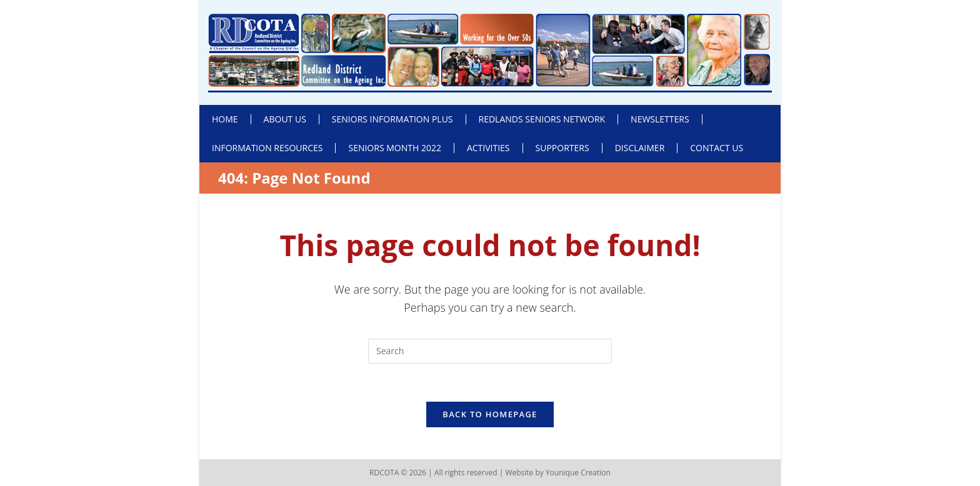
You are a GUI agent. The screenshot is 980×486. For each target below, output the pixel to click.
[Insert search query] (490, 351)
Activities (488, 148)
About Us (285, 119)
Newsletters (660, 119)
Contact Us (717, 148)
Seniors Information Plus (392, 119)
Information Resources (267, 148)
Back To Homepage (490, 414)
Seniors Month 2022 (394, 148)
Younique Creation (578, 473)
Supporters (562, 148)
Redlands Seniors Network (542, 119)
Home (225, 119)
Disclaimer (640, 148)
